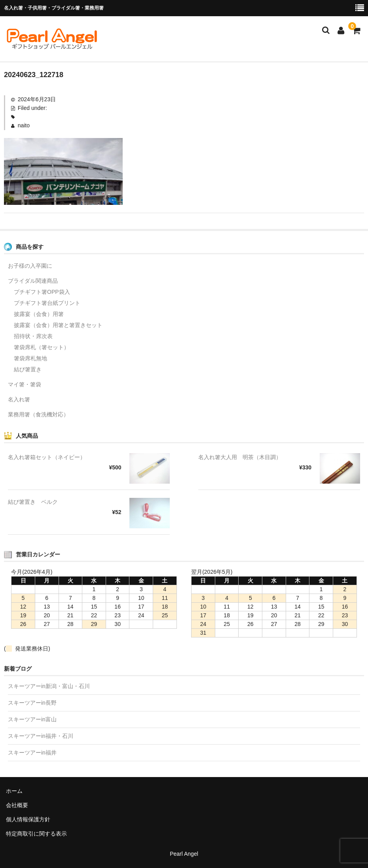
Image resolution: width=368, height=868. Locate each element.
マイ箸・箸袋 (25, 384)
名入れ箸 (19, 399)
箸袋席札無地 (30, 358)
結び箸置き (28, 369)
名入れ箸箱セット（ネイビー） (47, 457)
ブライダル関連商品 (33, 281)
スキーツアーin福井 (32, 753)
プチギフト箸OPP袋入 (42, 292)
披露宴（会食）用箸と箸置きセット (58, 325)
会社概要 (17, 805)
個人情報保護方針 (28, 819)
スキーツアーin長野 (32, 703)
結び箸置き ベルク (33, 502)
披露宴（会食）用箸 (39, 314)
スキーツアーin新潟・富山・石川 (49, 686)
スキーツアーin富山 (32, 719)
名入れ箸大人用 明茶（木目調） (240, 457)
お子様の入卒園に (30, 266)
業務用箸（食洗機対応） (38, 414)
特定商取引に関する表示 (36, 834)
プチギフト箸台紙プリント (47, 303)
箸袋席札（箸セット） (42, 347)
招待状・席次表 (33, 336)
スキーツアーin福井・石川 (41, 736)
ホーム (14, 791)
